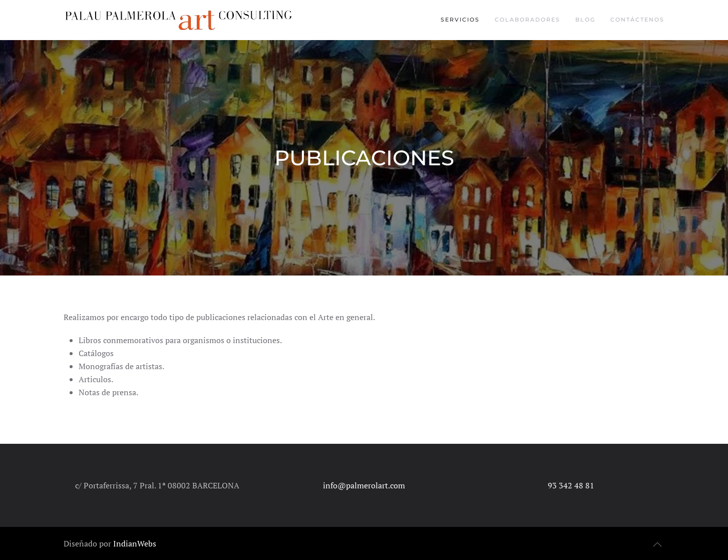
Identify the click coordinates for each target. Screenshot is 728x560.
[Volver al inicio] (180, 20)
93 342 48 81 (571, 485)
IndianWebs (135, 543)
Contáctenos (637, 20)
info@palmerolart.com (364, 485)
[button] (657, 544)
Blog (585, 20)
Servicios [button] (460, 20)
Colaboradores (527, 20)
